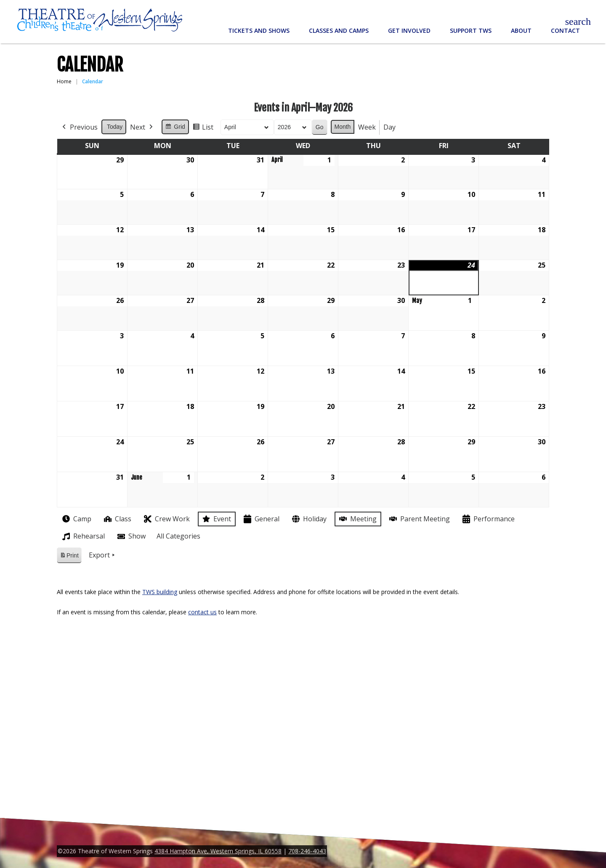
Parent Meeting (419, 519)
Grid (175, 128)
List (203, 129)
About (521, 31)
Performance (488, 519)
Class (117, 519)
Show (131, 536)
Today (115, 127)
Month (343, 127)
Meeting (357, 519)
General (261, 519)
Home (64, 81)
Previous (79, 127)
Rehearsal (83, 536)
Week (367, 127)
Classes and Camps (339, 31)
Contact (565, 31)
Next (142, 127)
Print (69, 557)
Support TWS (471, 31)
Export (103, 555)
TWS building (160, 592)
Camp (76, 519)
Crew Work (166, 519)
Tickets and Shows (259, 31)
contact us (202, 612)
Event (216, 519)
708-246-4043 (307, 851)
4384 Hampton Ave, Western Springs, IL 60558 (218, 851)
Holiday (308, 519)
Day (389, 127)
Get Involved (409, 31)
